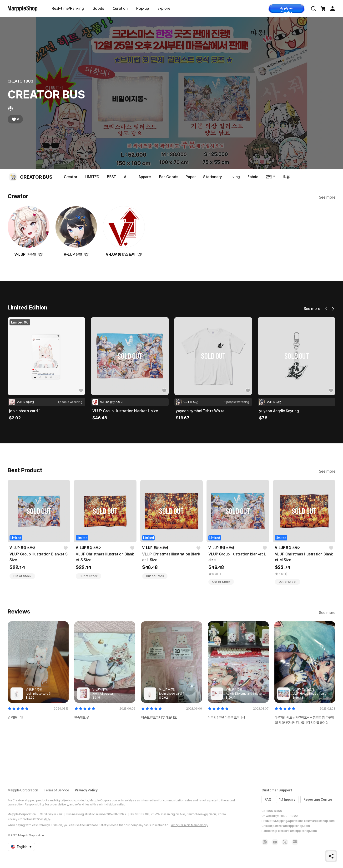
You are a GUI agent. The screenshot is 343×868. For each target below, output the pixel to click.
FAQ (268, 799)
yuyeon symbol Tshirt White (200, 411)
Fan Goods (169, 177)
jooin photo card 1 (25, 411)
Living (235, 177)
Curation (120, 8)
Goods (98, 8)
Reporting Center (318, 799)
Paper (191, 177)
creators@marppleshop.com (297, 831)
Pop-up (143, 8)
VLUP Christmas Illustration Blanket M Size (304, 557)
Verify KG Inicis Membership (189, 825)
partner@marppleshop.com (291, 826)
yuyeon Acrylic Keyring (279, 411)
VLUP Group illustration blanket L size (125, 411)
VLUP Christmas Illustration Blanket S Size (105, 557)
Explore (164, 8)
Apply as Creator (286, 10)
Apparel (145, 177)
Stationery (212, 177)
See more (327, 197)
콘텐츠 (271, 177)
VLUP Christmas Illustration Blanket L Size (171, 557)
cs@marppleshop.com (319, 821)
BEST (112, 177)
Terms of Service (56, 790)
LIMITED (92, 177)
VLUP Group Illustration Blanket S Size (38, 557)
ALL (127, 177)
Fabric (253, 177)
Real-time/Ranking (68, 8)
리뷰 (287, 177)
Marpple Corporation (23, 790)
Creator (71, 177)
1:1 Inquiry (287, 799)
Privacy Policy (86, 790)
